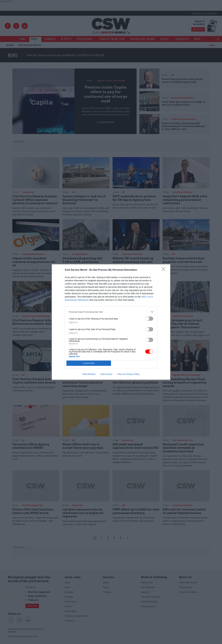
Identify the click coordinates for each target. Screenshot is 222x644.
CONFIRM (89, 363)
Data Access (106, 374)
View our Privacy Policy (128, 374)
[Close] (164, 270)
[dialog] (111, 322)
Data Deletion (89, 374)
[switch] (149, 319)
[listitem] (111, 312)
